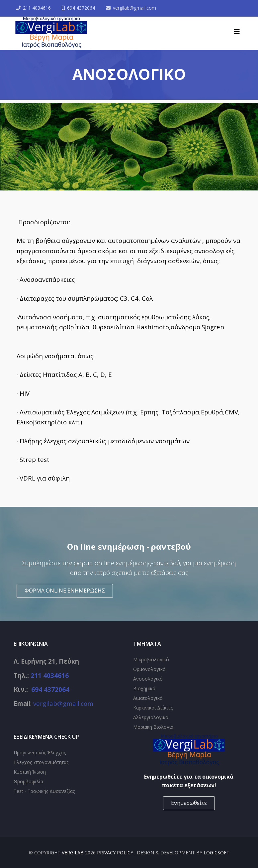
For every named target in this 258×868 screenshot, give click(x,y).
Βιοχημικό (144, 688)
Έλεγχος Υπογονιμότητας (41, 762)
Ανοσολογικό (148, 679)
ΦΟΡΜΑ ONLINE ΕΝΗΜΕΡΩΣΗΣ (65, 591)
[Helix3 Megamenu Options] (237, 32)
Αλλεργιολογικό (151, 717)
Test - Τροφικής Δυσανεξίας (44, 791)
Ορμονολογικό (149, 669)
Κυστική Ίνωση (30, 772)
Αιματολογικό (148, 698)
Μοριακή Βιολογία (153, 727)
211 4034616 (37, 8)
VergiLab (73, 853)
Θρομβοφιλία (28, 781)
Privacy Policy (116, 853)
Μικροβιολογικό (151, 659)
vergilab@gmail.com (135, 8)
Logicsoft (216, 853)
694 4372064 (81, 8)
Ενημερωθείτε (189, 803)
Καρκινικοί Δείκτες (153, 708)
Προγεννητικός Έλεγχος (40, 753)
